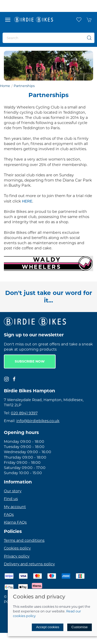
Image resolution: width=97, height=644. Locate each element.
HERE (27, 201)
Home (5, 86)
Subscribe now (30, 361)
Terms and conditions (24, 540)
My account (15, 507)
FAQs (9, 515)
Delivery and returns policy (29, 564)
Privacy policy (17, 556)
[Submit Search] (89, 38)
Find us (11, 499)
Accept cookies (48, 627)
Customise (80, 627)
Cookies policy (17, 548)
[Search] (48, 38)
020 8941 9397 (24, 413)
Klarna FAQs (15, 522)
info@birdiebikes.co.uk (38, 421)
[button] (8, 20)
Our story (13, 491)
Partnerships (24, 86)
